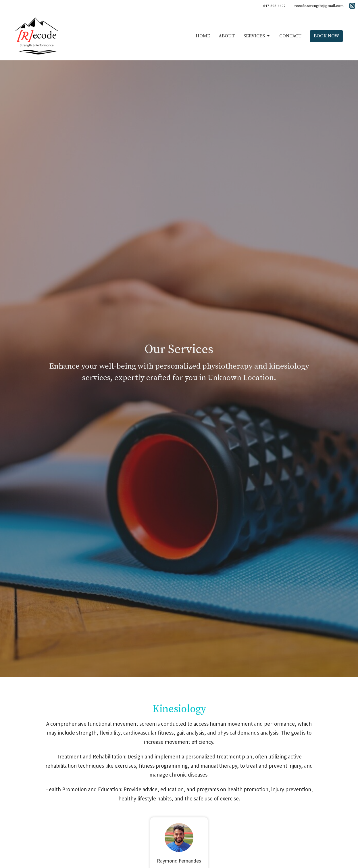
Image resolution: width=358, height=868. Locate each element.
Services (257, 36)
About (227, 36)
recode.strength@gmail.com (319, 6)
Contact (290, 36)
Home (203, 36)
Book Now (326, 36)
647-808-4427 (274, 6)
